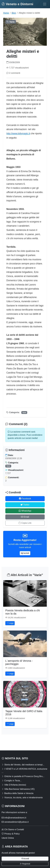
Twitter (25, 505)
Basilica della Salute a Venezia (17, 793)
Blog (14, 13)
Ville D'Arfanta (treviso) (14, 785)
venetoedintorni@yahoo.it (15, 822)
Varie (24, 413)
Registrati (25, 864)
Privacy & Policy (11, 834)
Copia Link (25, 523)
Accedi (25, 859)
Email (25, 517)
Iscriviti (25, 553)
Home (6, 13)
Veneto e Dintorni (17, 4)
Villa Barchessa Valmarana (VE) (18, 789)
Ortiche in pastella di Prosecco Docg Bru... (23, 776)
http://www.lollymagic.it (18, 134)
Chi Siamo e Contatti (13, 829)
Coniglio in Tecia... (12, 781)
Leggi (10, 623)
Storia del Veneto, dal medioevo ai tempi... (23, 765)
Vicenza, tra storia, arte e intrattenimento (22, 798)
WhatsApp (25, 511)
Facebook (25, 499)
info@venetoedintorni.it (14, 818)
